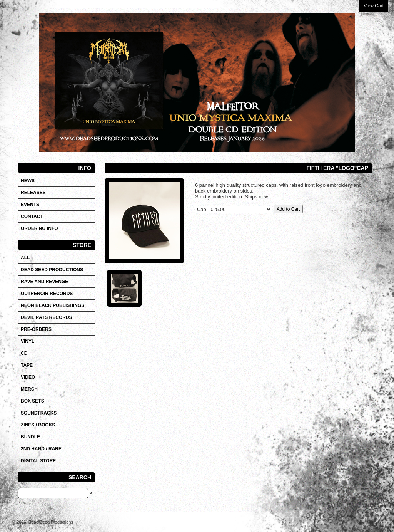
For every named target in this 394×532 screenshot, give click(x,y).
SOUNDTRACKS (39, 413)
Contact (32, 216)
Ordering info (39, 228)
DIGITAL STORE (38, 461)
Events (30, 205)
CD (24, 353)
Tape (27, 365)
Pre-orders (36, 329)
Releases (33, 193)
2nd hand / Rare (41, 449)
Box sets (33, 401)
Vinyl (28, 341)
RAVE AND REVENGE (44, 282)
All (25, 258)
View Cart (374, 6)
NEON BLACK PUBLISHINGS (53, 305)
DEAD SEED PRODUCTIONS (52, 270)
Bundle (30, 437)
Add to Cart (288, 209)
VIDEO (28, 377)
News (28, 181)
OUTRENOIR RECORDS (47, 294)
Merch (29, 389)
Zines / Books (38, 425)
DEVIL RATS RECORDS (47, 317)
